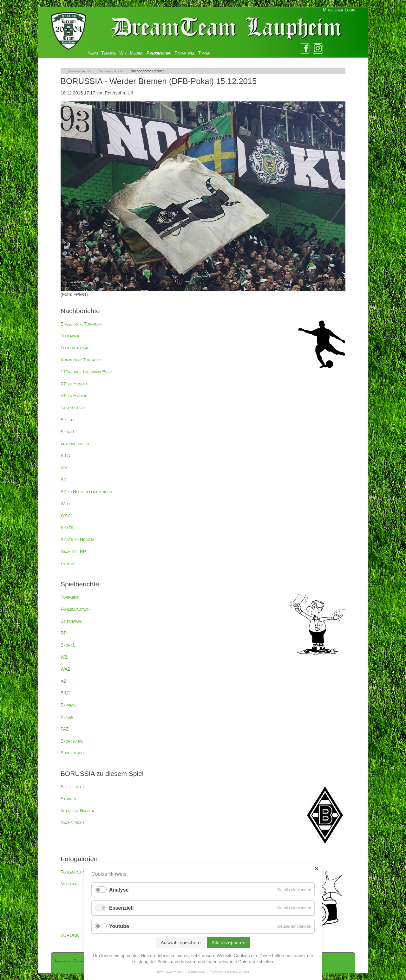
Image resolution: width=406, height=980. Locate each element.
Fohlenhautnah (75, 348)
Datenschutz (83, 961)
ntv (64, 467)
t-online (68, 564)
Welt (65, 504)
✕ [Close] (316, 869)
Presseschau (159, 53)
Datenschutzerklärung (229, 972)
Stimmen (68, 799)
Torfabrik (70, 336)
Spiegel (68, 420)
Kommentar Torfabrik (81, 360)
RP (64, 633)
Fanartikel (185, 53)
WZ (64, 657)
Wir (123, 53)
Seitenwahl (71, 621)
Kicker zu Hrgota (77, 539)
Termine (109, 53)
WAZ (65, 515)
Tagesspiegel (73, 408)
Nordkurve (71, 884)
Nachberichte (109, 71)
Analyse (119, 890)
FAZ (65, 729)
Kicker (67, 527)
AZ (63, 480)
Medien (137, 53)
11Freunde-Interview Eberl (87, 372)
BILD (65, 455)
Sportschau (72, 741)
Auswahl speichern (180, 942)
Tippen (204, 53)
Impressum (63, 961)
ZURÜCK (70, 935)
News (93, 53)
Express (69, 705)
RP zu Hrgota (74, 384)
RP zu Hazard (74, 396)
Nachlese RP (73, 551)
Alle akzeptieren (229, 942)
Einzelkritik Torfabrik (82, 324)
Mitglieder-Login (339, 10)
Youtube (119, 926)
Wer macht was (170, 972)
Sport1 (68, 432)
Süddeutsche (73, 753)
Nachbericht (72, 822)
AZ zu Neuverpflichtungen (86, 492)
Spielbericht (72, 787)
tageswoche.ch (75, 444)
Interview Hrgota (77, 811)
